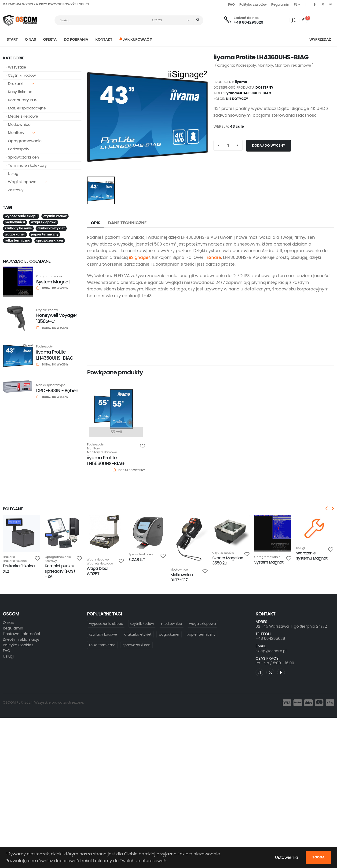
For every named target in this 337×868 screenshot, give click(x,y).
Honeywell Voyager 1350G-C (57, 318)
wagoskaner (169, 634)
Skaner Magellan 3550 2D (228, 561)
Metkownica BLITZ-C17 (181, 577)
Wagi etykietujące (100, 564)
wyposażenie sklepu (106, 624)
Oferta (50, 39)
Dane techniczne (127, 223)
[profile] (294, 20)
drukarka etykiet (138, 634)
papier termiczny (201, 634)
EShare (214, 257)
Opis (96, 223)
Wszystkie (17, 67)
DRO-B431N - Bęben (57, 391)
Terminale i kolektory (27, 165)
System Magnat (53, 282)
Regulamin (280, 4)
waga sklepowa (202, 624)
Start (12, 39)
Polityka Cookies (18, 645)
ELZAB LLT (137, 560)
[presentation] (327, 509)
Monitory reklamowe (293, 65)
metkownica (172, 624)
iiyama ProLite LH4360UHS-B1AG (55, 355)
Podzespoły (19, 149)
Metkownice (19, 125)
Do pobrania (76, 39)
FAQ (231, 4)
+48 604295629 (249, 22)
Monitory (22, 133)
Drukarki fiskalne (15, 561)
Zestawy (16, 190)
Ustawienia (287, 857)
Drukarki (21, 84)
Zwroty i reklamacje (21, 639)
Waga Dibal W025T (97, 571)
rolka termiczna (102, 645)
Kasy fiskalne (20, 92)
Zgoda (319, 857)
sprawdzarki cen (137, 645)
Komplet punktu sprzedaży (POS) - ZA (60, 571)
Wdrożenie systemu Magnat (312, 556)
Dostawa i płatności (21, 634)
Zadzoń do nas (246, 18)
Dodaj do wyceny (269, 145)
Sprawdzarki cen (24, 157)
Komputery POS (23, 100)
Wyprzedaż (320, 39)
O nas (31, 39)
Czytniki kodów (22, 75)
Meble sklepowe (23, 116)
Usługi (14, 174)
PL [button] (297, 4)
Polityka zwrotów (253, 4)
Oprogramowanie (25, 141)
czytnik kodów (142, 624)
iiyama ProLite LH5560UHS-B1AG (106, 461)
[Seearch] (198, 20)
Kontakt (104, 39)
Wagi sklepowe (28, 182)
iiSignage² (139, 257)
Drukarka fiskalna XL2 (19, 568)
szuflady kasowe (103, 634)
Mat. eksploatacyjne (27, 108)
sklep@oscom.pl (271, 651)
